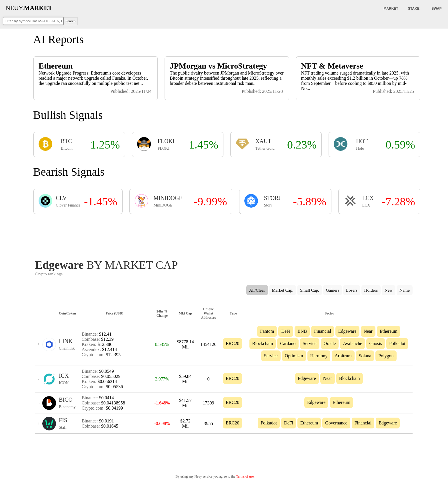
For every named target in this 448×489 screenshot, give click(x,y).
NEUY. (29, 8)
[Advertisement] (224, 235)
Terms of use (245, 476)
